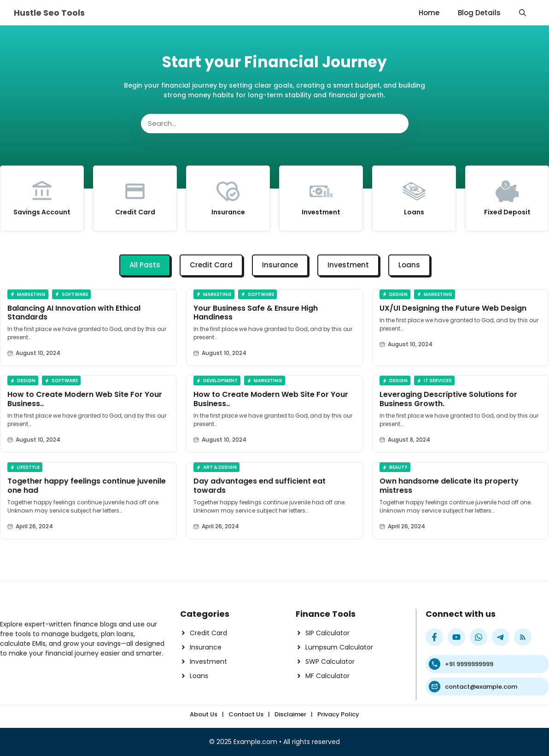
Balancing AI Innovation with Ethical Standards (74, 313)
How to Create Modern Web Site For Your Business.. (85, 399)
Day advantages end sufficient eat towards (260, 485)
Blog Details (479, 13)
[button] (523, 13)
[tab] (145, 265)
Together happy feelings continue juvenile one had (87, 485)
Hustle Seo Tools (49, 13)
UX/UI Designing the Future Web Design (453, 308)
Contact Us (246, 714)
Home (429, 13)
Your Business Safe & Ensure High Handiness (256, 313)
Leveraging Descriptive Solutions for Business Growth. (448, 399)
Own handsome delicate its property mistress (449, 485)
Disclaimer (290, 714)
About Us (204, 714)
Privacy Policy (338, 714)
